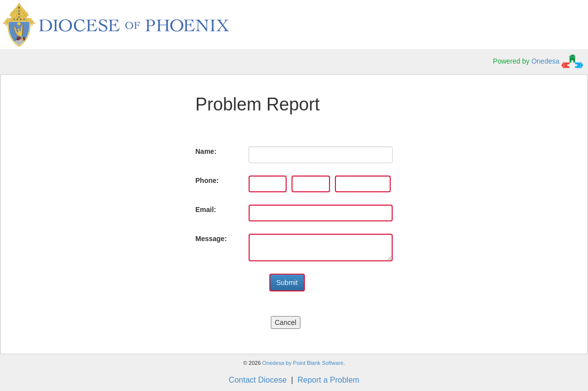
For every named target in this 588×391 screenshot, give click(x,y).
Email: (206, 210)
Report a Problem (328, 380)
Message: (211, 239)
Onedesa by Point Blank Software (303, 363)
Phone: (207, 180)
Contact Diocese (258, 380)
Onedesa (557, 61)
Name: (206, 151)
